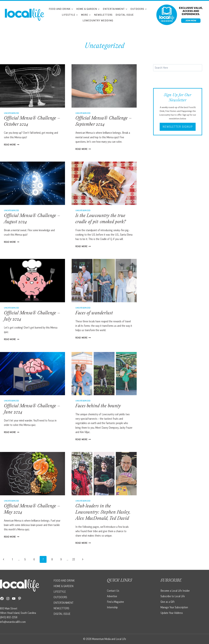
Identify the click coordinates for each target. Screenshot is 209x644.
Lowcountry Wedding (98, 20)
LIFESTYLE (60, 592)
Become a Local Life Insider (175, 591)
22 (74, 559)
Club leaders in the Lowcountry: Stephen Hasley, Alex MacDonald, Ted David (103, 513)
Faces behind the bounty (98, 406)
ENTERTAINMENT (64, 603)
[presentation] (32, 86)
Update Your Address (172, 613)
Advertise (112, 596)
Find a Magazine (115, 602)
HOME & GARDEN (63, 586)
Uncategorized (11, 113)
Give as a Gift (168, 602)
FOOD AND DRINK (64, 581)
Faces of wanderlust (94, 313)
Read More (12, 145)
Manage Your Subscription (174, 607)
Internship (112, 607)
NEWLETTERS (61, 608)
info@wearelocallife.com (13, 622)
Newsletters (103, 15)
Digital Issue (125, 15)
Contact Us (113, 591)
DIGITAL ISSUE (62, 614)
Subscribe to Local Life (173, 596)
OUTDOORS (60, 597)
